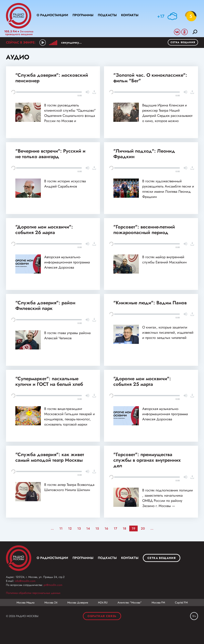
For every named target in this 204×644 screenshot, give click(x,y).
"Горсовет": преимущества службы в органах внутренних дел (147, 460)
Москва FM (158, 602)
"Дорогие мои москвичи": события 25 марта (142, 381)
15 (97, 528)
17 (115, 528)
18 (124, 528)
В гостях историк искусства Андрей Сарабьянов (65, 184)
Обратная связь (102, 616)
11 (61, 528)
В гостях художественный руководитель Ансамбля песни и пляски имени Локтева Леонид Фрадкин (168, 189)
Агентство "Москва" (130, 602)
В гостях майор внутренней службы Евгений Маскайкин (164, 260)
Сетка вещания (183, 42)
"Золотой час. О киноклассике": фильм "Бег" (150, 78)
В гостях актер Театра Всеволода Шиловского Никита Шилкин (69, 487)
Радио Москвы (19, 16)
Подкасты (107, 15)
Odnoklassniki (184, 32)
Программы (83, 15)
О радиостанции (52, 15)
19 (133, 528)
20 (143, 528)
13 (79, 528)
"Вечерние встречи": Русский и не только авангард (50, 154)
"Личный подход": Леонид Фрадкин (144, 154)
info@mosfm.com (25, 581)
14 (88, 528)
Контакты (130, 15)
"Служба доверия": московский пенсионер (52, 78)
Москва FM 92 (19, 558)
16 (106, 528)
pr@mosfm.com (53, 585)
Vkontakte (177, 32)
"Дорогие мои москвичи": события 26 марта (44, 230)
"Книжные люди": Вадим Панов (150, 303)
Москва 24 (51, 602)
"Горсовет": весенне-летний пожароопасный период (144, 230)
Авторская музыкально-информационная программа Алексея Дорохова (67, 262)
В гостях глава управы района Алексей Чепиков (67, 335)
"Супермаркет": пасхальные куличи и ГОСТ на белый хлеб (49, 381)
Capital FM (181, 602)
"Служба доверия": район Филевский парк (45, 305)
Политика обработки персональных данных (33, 593)
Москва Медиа (25, 602)
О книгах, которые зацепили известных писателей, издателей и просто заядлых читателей (168, 332)
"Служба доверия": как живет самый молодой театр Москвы (50, 457)
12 (70, 528)
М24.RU (103, 602)
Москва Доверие (78, 602)
